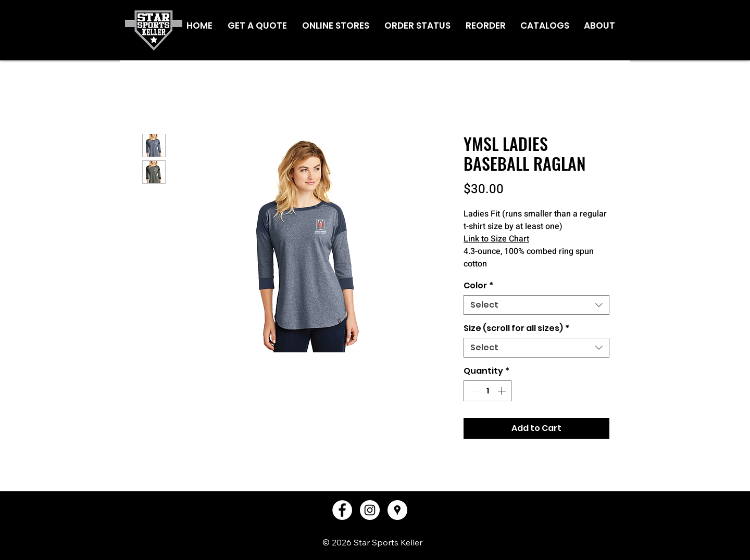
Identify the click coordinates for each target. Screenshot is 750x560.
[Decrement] (472, 391)
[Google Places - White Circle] (397, 510)
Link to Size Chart (496, 239)
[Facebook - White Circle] (342, 510)
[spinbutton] (488, 391)
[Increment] (503, 391)
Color (478, 286)
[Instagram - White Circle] (370, 510)
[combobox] (536, 305)
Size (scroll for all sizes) (516, 328)
